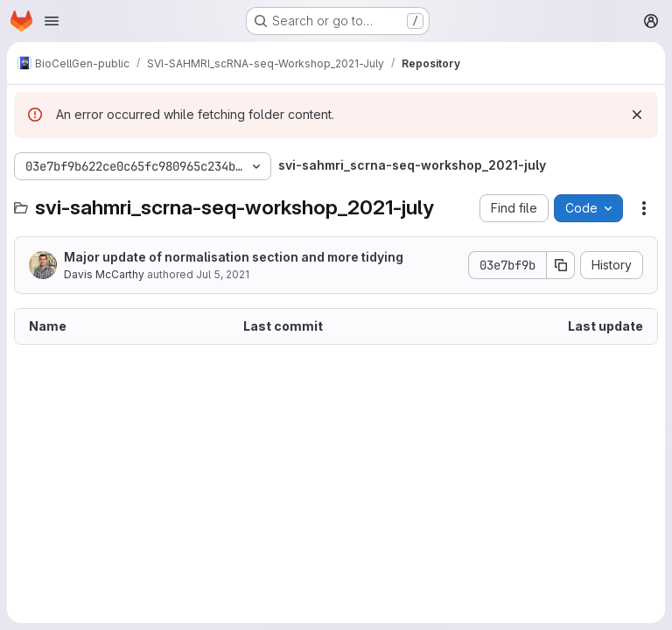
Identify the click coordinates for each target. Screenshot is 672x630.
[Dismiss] (637, 115)
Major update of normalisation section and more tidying (234, 257)
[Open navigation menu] (52, 21)
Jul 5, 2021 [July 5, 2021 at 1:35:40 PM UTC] (223, 274)
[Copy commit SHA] (561, 265)
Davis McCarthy (104, 274)
